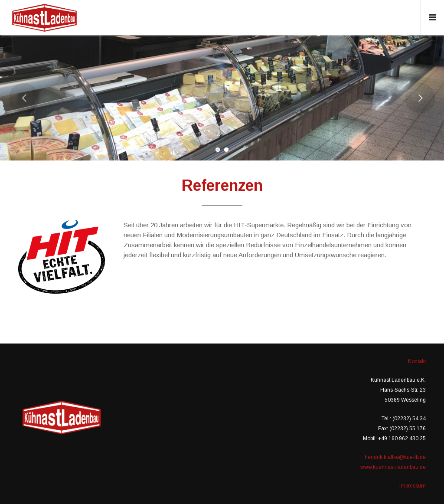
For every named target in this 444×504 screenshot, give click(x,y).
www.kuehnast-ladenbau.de (393, 467)
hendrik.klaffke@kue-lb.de (395, 457)
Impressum (413, 486)
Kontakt (417, 361)
